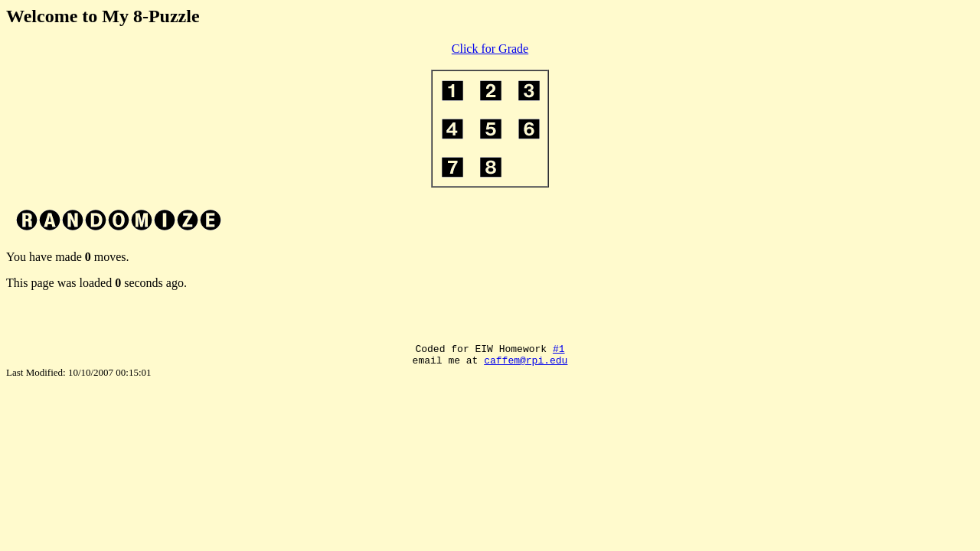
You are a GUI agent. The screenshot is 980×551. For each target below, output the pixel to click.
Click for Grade (490, 49)
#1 (559, 350)
